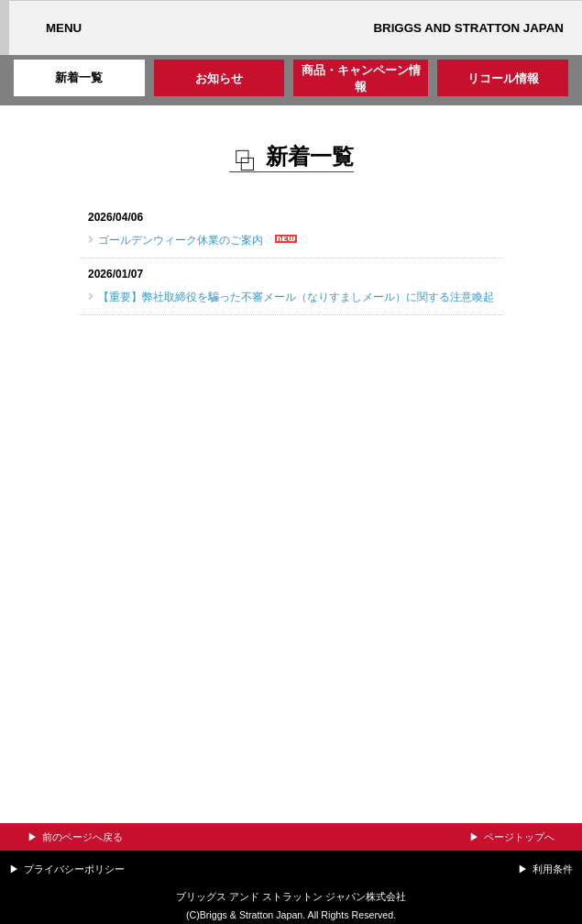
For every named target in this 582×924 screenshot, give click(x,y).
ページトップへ (519, 837)
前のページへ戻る (82, 837)
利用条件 (553, 869)
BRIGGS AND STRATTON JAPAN (468, 28)
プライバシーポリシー (74, 869)
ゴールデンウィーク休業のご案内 (181, 240)
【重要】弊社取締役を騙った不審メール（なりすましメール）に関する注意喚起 (296, 297)
